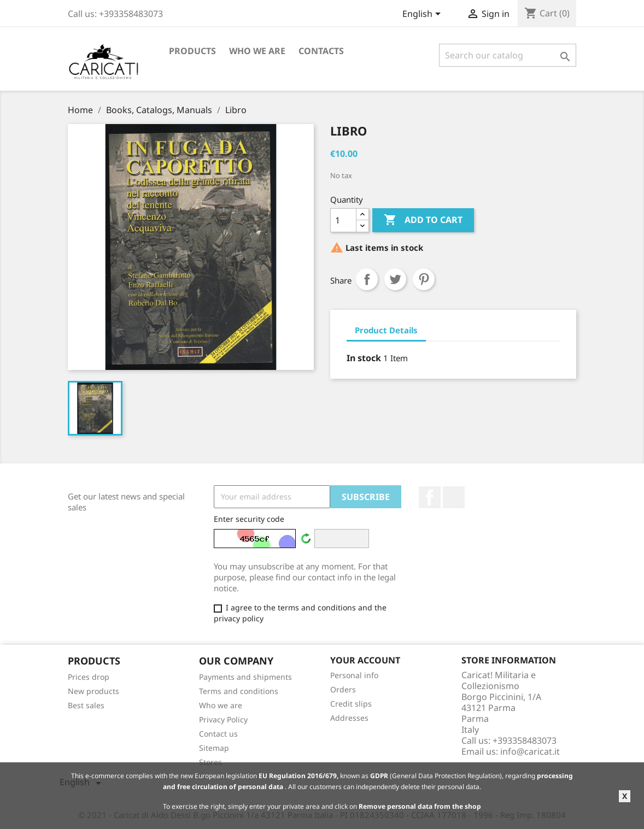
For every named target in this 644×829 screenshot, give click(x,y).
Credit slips (351, 704)
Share (367, 279)
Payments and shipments (245, 677)
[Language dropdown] (423, 15)
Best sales (86, 705)
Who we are (257, 51)
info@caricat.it (530, 751)
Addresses (349, 718)
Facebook (430, 497)
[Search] (508, 55)
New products (93, 691)
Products (192, 51)
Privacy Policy (223, 719)
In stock (364, 358)
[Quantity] (343, 220)
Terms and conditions (239, 691)
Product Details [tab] (386, 330)
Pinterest (424, 279)
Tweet (395, 279)
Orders (343, 689)
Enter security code (249, 519)
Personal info (354, 675)
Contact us (218, 734)
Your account (365, 660)
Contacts (321, 51)
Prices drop (89, 677)
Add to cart (423, 220)
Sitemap (214, 748)
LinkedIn (454, 497)
